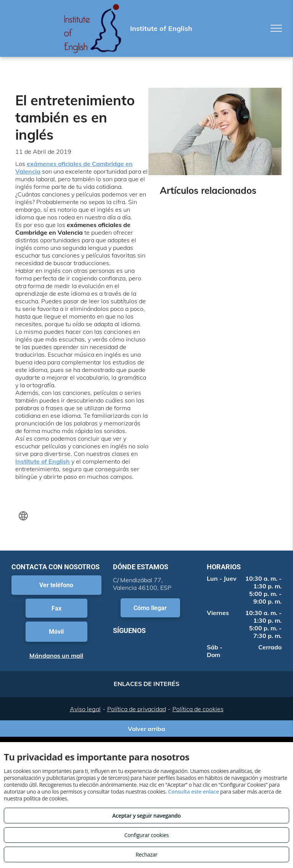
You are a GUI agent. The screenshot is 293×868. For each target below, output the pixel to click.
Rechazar (146, 854)
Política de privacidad (137, 709)
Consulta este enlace (193, 792)
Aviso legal (85, 709)
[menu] (276, 28)
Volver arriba (146, 729)
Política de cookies (198, 709)
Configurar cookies (147, 835)
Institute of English (43, 461)
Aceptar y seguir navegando (146, 816)
